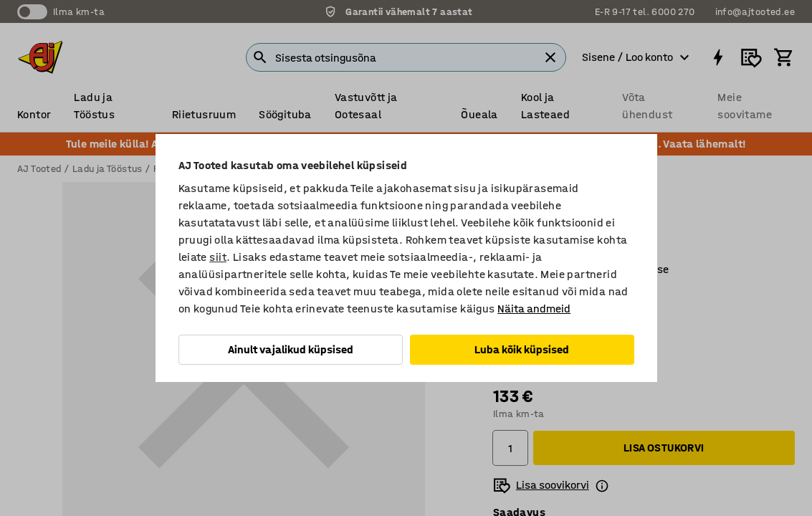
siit (218, 257)
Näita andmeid (534, 309)
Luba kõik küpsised (522, 349)
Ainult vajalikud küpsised (291, 349)
